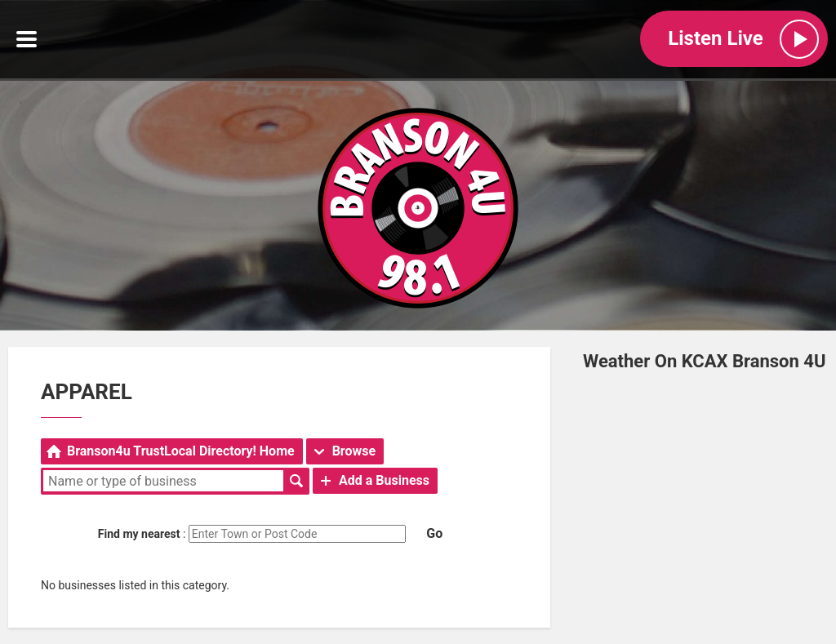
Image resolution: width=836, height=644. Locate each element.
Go (434, 533)
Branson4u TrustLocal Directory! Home (181, 451)
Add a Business (384, 480)
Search (296, 481)
